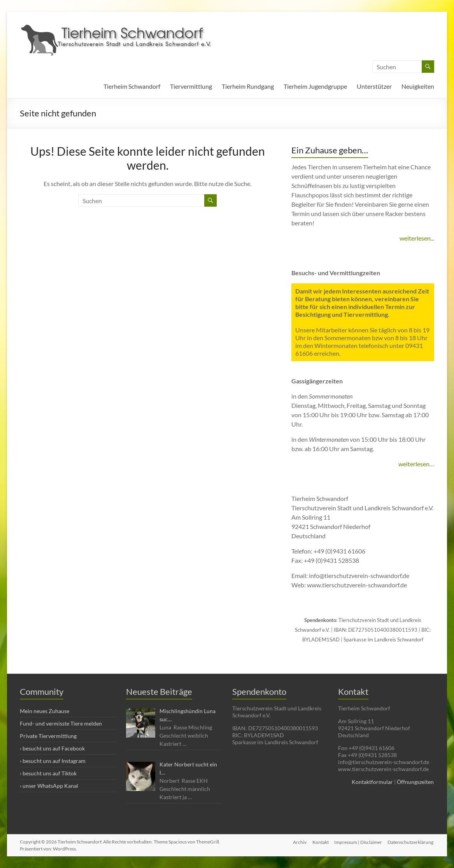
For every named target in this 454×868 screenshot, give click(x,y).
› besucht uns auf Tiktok (48, 773)
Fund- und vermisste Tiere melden (61, 723)
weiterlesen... (417, 238)
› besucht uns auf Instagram (53, 761)
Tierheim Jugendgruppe (315, 86)
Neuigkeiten (418, 86)
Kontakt (320, 842)
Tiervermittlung (191, 86)
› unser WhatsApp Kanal (49, 786)
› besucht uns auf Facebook (52, 748)
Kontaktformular (372, 782)
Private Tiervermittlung (48, 736)
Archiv (299, 842)
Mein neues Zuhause (45, 711)
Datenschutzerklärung (411, 842)
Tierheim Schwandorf (132, 86)
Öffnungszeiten (415, 782)
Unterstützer (374, 86)
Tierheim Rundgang (248, 86)
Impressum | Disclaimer (358, 842)
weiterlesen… (416, 464)
